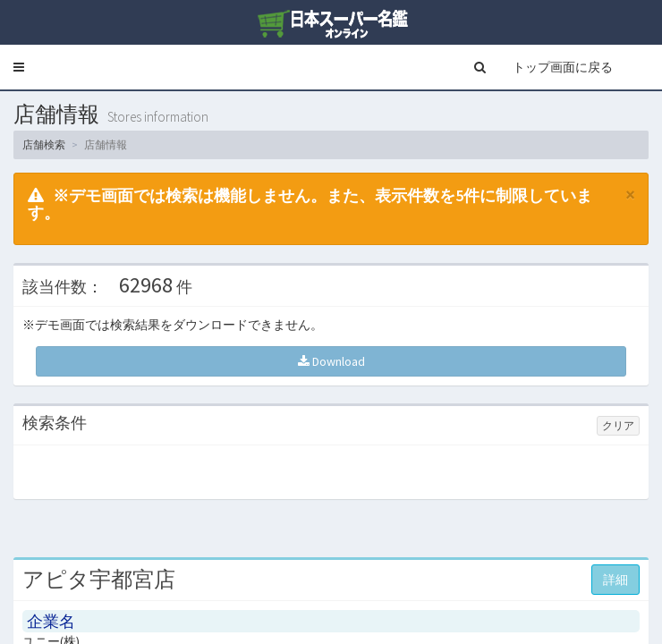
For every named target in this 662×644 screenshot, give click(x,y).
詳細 (615, 580)
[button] (19, 67)
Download (331, 361)
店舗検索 (44, 144)
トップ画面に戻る (563, 67)
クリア (618, 425)
